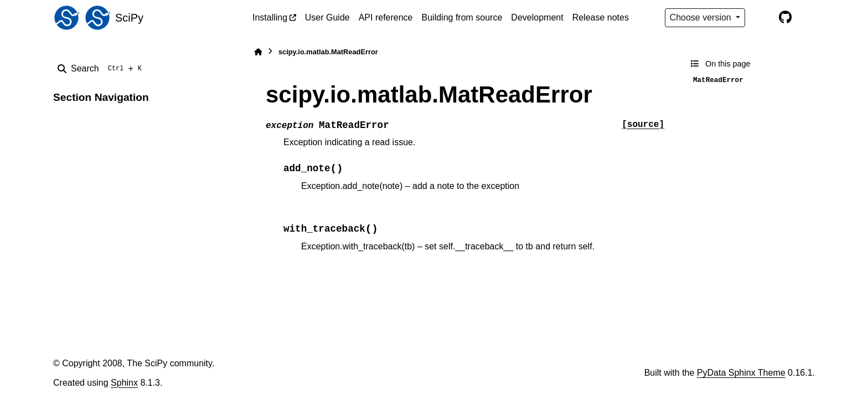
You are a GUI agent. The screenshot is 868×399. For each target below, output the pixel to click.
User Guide (327, 17)
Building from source (462, 17)
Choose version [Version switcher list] (702, 17)
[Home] (258, 52)
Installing (270, 17)
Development (537, 17)
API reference (386, 17)
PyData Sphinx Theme (741, 373)
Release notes (601, 17)
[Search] (102, 69)
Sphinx (124, 383)
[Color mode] (762, 18)
